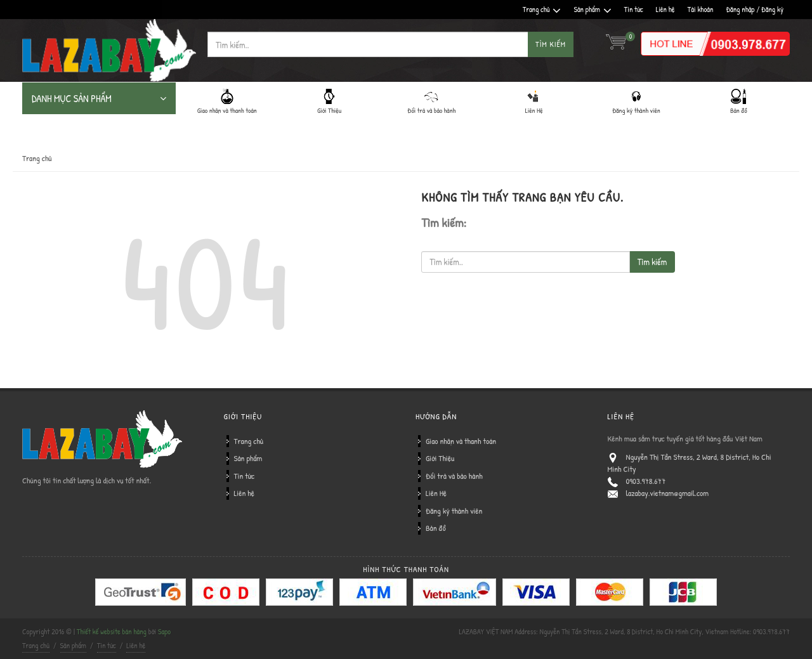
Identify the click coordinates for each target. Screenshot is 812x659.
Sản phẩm (592, 10)
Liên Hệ (436, 493)
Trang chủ (542, 10)
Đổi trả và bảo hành (454, 476)
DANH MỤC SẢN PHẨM (99, 98)
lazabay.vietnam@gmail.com (668, 493)
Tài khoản (701, 9)
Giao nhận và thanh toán (461, 441)
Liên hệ (665, 9)
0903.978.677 (646, 481)
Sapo (164, 631)
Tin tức (634, 9)
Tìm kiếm (551, 44)
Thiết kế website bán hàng (112, 631)
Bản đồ (436, 528)
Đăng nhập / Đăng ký (755, 9)
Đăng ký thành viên (454, 511)
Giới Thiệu (440, 458)
